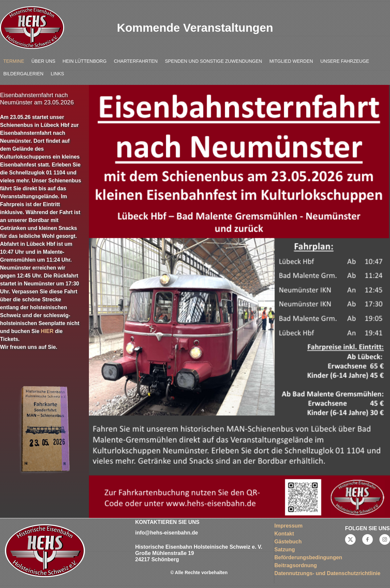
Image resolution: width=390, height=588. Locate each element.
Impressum (288, 526)
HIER (47, 331)
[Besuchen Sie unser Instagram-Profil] (385, 539)
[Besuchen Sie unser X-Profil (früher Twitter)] (350, 539)
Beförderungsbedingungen (308, 557)
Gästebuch (288, 542)
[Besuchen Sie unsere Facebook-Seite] (368, 539)
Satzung (285, 550)
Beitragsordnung (296, 565)
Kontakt (284, 534)
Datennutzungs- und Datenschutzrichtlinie (327, 573)
